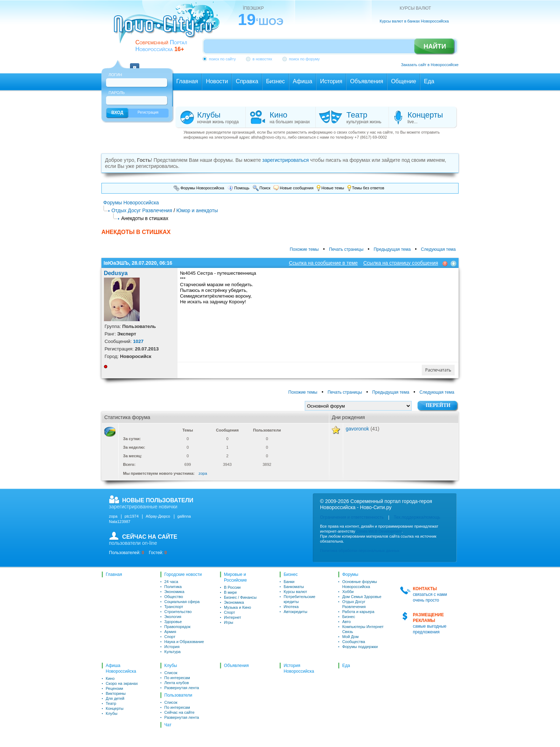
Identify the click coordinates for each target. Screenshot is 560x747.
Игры (229, 622)
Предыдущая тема (392, 249)
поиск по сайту (222, 59)
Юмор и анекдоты (197, 210)
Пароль (117, 93)
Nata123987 (120, 522)
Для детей (115, 698)
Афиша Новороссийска (121, 668)
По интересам (177, 678)
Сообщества (354, 642)
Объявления (236, 666)
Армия (170, 632)
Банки (289, 582)
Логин (115, 75)
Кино (110, 678)
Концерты (115, 708)
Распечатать (438, 370)
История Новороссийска (299, 668)
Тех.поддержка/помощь (417, 517)
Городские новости (183, 574)
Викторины (116, 693)
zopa (203, 473)
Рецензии (114, 688)
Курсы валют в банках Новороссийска (414, 21)
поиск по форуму (304, 59)
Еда (346, 666)
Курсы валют (295, 592)
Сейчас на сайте (179, 712)
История (172, 647)
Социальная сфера (182, 602)
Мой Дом (350, 637)
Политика (173, 587)
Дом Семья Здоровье (362, 597)
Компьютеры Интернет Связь (363, 629)
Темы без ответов (366, 188)
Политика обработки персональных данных (360, 551)
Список (171, 673)
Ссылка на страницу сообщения (401, 263)
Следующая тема (438, 249)
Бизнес (291, 574)
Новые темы (331, 188)
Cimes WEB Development (379, 531)
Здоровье (173, 622)
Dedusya (116, 273)
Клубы (112, 713)
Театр (111, 703)
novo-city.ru (169, 28)
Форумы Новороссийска (199, 188)
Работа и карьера (358, 612)
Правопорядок (177, 627)
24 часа (171, 582)
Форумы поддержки (360, 647)
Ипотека (291, 607)
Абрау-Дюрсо (158, 516)
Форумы (350, 574)
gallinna (184, 516)
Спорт (170, 637)
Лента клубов (177, 683)
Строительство (178, 612)
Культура (172, 652)
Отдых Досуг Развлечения (142, 210)
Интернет (232, 617)
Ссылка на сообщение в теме (323, 263)
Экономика (174, 592)
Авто (346, 622)
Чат (168, 725)
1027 (138, 341)
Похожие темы (304, 249)
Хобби (348, 592)
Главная (114, 574)
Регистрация (148, 112)
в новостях (262, 59)
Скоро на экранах (122, 683)
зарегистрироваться (285, 160)
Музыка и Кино (237, 607)
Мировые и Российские (235, 577)
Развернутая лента (182, 688)
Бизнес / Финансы (240, 597)
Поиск (262, 188)
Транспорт (174, 607)
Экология (173, 617)
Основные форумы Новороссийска (359, 584)
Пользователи (178, 695)
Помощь (239, 188)
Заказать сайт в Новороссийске (430, 65)
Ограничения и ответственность (352, 517)
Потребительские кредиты (299, 599)
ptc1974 (132, 516)
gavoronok (357, 429)
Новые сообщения (293, 188)
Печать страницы (346, 249)
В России (232, 587)
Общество (174, 597)
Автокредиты (295, 612)
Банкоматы (294, 587)
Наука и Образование (184, 642)
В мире (230, 592)
